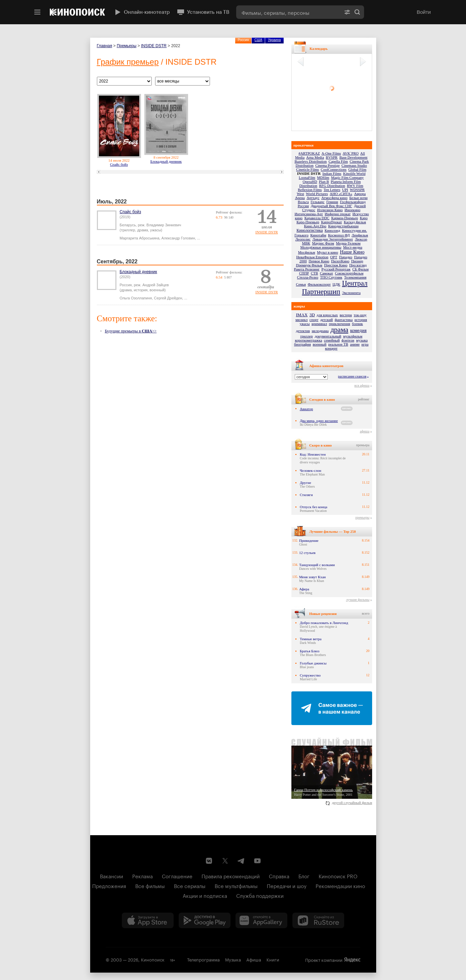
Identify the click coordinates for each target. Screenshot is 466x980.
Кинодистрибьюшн (343, 226)
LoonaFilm (307, 177)
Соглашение (177, 876)
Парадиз (346, 257)
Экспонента (351, 293)
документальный (328, 336)
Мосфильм (307, 252)
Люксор (361, 239)
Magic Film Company (347, 177)
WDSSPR (357, 190)
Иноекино (352, 210)
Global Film (357, 169)
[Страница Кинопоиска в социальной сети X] (225, 861)
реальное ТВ (338, 344)
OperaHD (310, 182)
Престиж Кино (336, 265)
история (361, 320)
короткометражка (308, 340)
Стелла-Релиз (308, 277)
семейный (332, 340)
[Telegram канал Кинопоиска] (241, 861)
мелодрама (320, 331)
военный (319, 344)
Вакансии (112, 876)
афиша (364, 431)
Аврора (360, 194)
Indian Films (332, 173)
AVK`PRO (350, 153)
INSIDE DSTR (154, 46)
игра (365, 344)
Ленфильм (360, 235)
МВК (306, 243)
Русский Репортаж (336, 269)
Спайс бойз (119, 164)
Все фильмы (150, 885)
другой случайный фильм (349, 803)
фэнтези (348, 340)
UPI (345, 190)
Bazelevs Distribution (311, 161)
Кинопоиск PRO (338, 876)
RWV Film (355, 186)
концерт (331, 348)
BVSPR (332, 157)
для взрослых (327, 315)
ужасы (304, 324)
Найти (357, 12)
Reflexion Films (310, 190)
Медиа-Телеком (348, 243)
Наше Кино (352, 252)
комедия (359, 331)
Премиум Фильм (309, 265)
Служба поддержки (260, 895)
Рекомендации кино (340, 885)
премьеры (362, 517)
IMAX (302, 315)
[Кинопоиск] (77, 12)
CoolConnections (333, 169)
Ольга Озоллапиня (136, 298)
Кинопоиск (153, 959)
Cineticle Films (308, 169)
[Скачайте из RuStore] (318, 920)
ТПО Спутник (331, 277)
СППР (304, 273)
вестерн (346, 315)
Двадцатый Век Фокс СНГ (331, 206)
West (300, 194)
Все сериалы (190, 885)
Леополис (303, 239)
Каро (364, 218)
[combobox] (288, 12)
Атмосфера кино (334, 198)
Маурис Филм (323, 243)
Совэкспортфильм (349, 273)
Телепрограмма (203, 959)
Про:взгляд (358, 265)
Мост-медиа (353, 247)
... (199, 238)
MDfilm (323, 177)
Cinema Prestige (327, 165)
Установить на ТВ (203, 12)
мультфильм (353, 336)
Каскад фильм (355, 222)
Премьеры (127, 46)
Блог (304, 876)
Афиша (254, 959)
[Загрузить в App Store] (148, 920)
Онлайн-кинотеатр (142, 12)
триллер (307, 336)
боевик (357, 324)
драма (339, 330)
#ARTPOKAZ (309, 153)
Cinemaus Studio (354, 165)
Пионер (357, 261)
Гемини (332, 202)
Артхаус (313, 198)
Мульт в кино (328, 252)
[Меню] (37, 12)
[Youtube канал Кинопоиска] (257, 861)
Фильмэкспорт (319, 284)
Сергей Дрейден (168, 298)
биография (302, 344)
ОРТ (334, 257)
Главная (105, 46)
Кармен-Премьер (345, 218)
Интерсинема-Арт (309, 214)
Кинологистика (310, 230)
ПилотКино (340, 261)
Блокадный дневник (166, 161)
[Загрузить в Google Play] (205, 920)
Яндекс (352, 960)
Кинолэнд (332, 230)
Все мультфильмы (236, 885)
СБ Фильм (360, 269)
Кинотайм (318, 235)
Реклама (142, 876)
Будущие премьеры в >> (131, 331)
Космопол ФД (339, 235)
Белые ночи (358, 198)
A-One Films (331, 153)
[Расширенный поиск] (347, 12)
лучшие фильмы (357, 600)
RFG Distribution (332, 186)
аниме (355, 344)
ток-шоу (360, 315)
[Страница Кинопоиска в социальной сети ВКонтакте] (209, 861)
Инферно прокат (338, 214)
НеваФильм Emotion (312, 257)
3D (312, 315)
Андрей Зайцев (155, 285)
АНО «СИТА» (341, 194)
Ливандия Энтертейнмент (333, 239)
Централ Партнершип (335, 287)
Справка (279, 876)
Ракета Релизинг (307, 269)
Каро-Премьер (308, 222)
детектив (303, 331)
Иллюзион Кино (330, 210)
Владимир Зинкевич (164, 225)
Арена (300, 198)
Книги (273, 959)
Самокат (327, 273)
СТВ (314, 273)
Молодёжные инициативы (321, 247)
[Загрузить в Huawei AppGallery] (261, 920)
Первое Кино (319, 261)
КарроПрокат (331, 222)
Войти (424, 12)
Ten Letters (332, 190)
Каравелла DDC (317, 218)
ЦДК (336, 284)
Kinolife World (354, 173)
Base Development (353, 157)
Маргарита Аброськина (140, 238)
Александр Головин (178, 238)
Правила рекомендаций (231, 876)
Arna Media (315, 157)
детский (327, 320)
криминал (319, 324)
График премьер (128, 62)
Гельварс (317, 202)
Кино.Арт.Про (315, 226)
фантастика (344, 320)
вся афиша (362, 385)
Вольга (303, 202)
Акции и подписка (205, 895)
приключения (339, 324)
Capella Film (338, 161)
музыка (362, 340)
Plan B (324, 182)
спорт (314, 320)
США (258, 40)
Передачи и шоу (287, 885)
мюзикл (301, 320)
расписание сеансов (352, 376)
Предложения (109, 885)
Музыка (233, 959)
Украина (274, 40)
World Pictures (317, 194)
